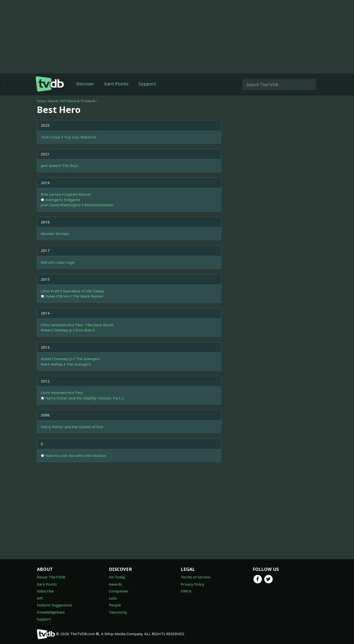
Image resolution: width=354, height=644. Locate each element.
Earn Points (116, 84)
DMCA (186, 591)
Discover (85, 84)
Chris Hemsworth (56, 325)
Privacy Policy (192, 584)
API (40, 598)
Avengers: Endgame (63, 200)
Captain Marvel (78, 194)
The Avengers (88, 359)
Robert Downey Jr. (57, 330)
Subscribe (45, 591)
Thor (79, 393)
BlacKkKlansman (99, 205)
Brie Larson (51, 194)
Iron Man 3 (85, 330)
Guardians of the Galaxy (84, 291)
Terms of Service (196, 577)
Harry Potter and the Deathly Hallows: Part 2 (84, 398)
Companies (119, 591)
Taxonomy (118, 612)
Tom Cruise (51, 137)
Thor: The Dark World (94, 325)
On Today (117, 577)
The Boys (70, 165)
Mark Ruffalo (52, 364)
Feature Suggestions (55, 605)
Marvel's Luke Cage (58, 262)
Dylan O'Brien (57, 296)
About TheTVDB (51, 577)
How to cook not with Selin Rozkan (76, 455)
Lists (113, 598)
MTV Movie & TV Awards (78, 101)
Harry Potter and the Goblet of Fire (72, 427)
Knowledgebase (51, 612)
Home (41, 101)
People (115, 605)
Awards (53, 101)
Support (147, 84)
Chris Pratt (50, 291)
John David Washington (61, 205)
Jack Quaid (50, 165)
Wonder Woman (55, 233)
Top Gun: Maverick (80, 137)
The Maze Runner (88, 296)
